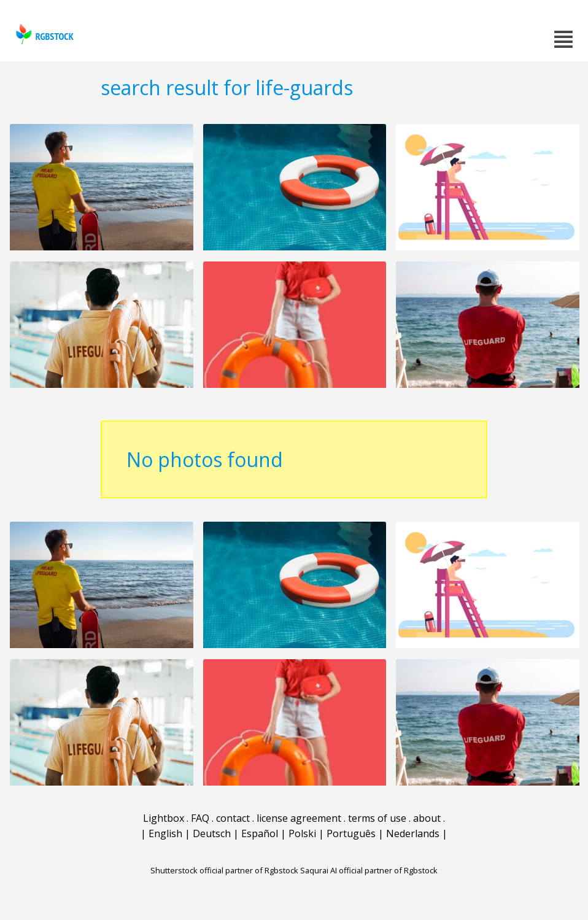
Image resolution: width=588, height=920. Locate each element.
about (427, 818)
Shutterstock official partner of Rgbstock (224, 870)
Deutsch (212, 833)
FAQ (200, 818)
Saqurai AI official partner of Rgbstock (369, 870)
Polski (302, 833)
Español (260, 833)
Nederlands (413, 833)
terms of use (377, 818)
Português (351, 833)
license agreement (299, 818)
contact (233, 818)
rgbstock (43, 34)
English (165, 833)
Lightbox (164, 818)
